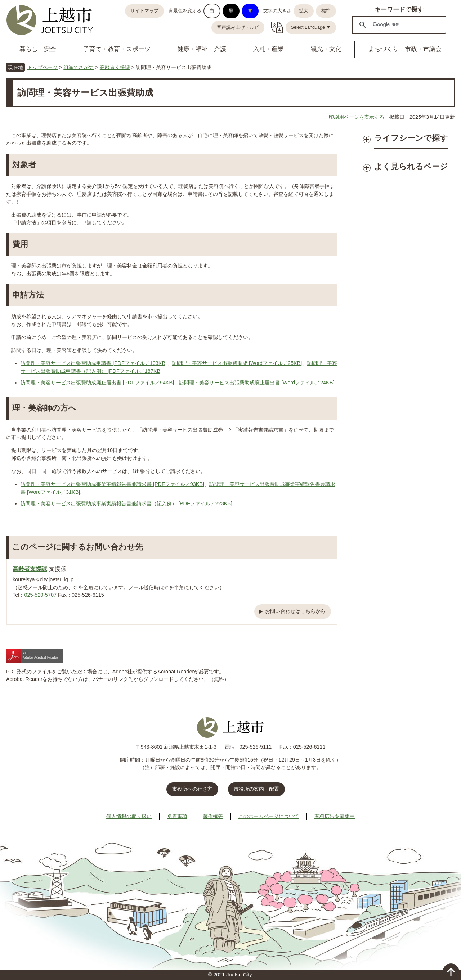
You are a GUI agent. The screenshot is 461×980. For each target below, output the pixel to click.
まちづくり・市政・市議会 (405, 49)
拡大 (304, 11)
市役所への (192, 789)
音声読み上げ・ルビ (238, 27)
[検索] (398, 24)
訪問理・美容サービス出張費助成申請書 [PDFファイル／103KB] (94, 363)
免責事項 (177, 816)
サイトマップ (144, 11)
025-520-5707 (40, 595)
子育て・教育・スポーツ (117, 49)
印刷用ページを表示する (357, 117)
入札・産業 (268, 49)
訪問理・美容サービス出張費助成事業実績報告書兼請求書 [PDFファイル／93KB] (112, 484)
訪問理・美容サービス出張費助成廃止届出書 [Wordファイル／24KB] (257, 383)
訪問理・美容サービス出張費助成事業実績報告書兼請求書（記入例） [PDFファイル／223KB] (126, 503)
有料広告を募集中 (335, 816)
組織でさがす (79, 67)
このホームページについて (269, 816)
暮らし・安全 (38, 49)
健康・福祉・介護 (202, 49)
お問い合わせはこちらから (295, 611)
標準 (326, 11)
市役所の (256, 789)
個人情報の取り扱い (129, 816)
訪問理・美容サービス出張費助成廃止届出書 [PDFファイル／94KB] (97, 383)
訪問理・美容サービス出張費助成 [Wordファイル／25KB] (237, 363)
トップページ (42, 67)
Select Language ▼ (311, 27)
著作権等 (213, 816)
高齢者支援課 (115, 67)
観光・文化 (326, 49)
